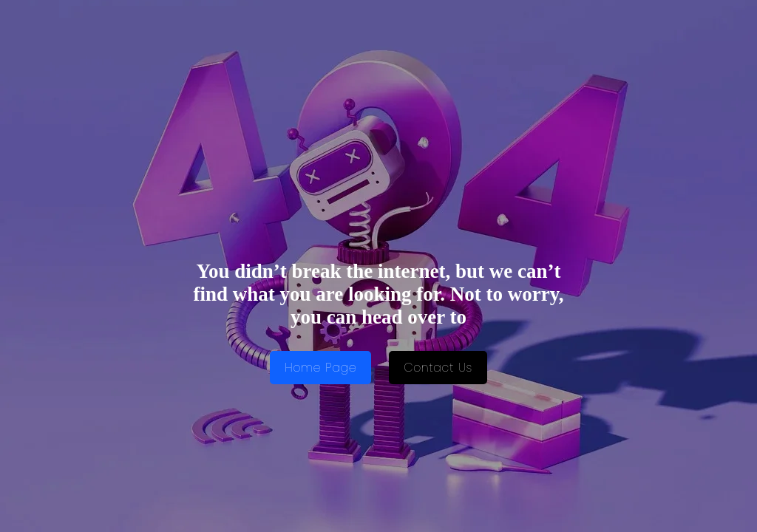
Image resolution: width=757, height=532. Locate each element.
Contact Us (438, 368)
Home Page (320, 368)
